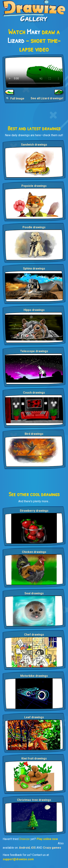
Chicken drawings (34, 552)
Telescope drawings (34, 351)
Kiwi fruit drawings (34, 758)
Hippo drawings (34, 310)
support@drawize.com (18, 859)
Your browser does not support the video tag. (34, 72)
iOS (33, 848)
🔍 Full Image (15, 98)
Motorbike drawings (34, 676)
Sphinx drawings (34, 269)
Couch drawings (34, 393)
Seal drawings (34, 593)
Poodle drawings (34, 227)
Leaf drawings (34, 717)
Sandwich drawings (34, 145)
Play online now (47, 839)
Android (24, 848)
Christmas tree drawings (34, 800)
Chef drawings (34, 635)
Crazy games (52, 848)
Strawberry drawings (34, 511)
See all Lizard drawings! (47, 98)
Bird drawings (34, 434)
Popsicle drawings (34, 186)
